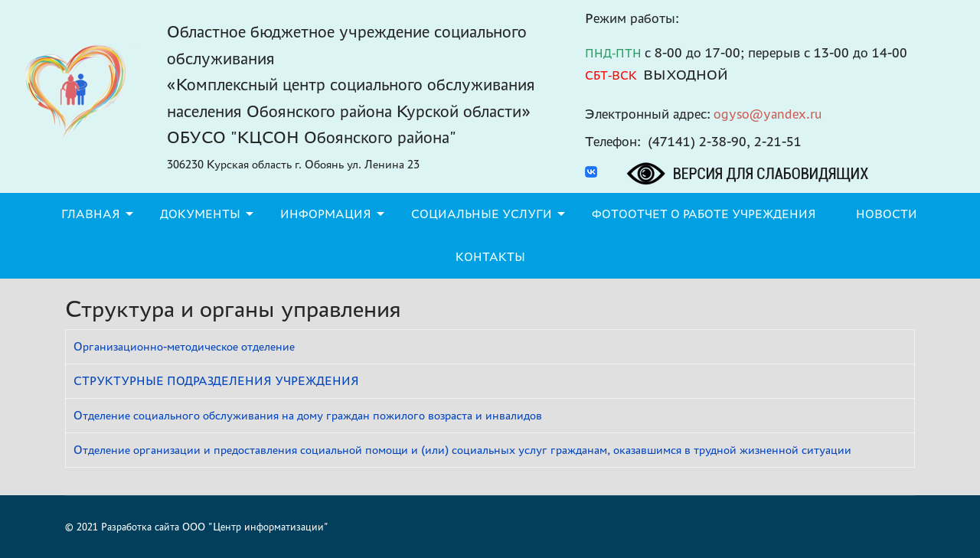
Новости (887, 214)
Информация (326, 214)
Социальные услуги (482, 214)
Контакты (490, 257)
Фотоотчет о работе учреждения (704, 214)
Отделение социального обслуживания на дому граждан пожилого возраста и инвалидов (308, 415)
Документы (200, 214)
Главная (91, 214)
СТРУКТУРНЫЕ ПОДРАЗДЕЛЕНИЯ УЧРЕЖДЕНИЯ (216, 381)
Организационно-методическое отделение (184, 346)
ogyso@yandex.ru (768, 114)
